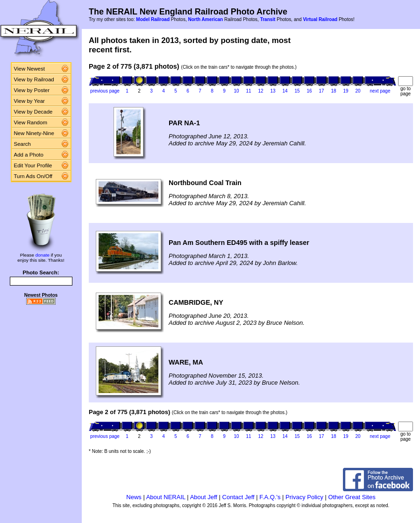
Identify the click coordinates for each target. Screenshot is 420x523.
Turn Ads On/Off (33, 176)
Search (23, 144)
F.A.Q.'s (270, 497)
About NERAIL (166, 497)
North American (205, 19)
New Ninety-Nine (34, 133)
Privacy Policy (304, 497)
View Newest (29, 69)
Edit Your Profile (33, 165)
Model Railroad (153, 19)
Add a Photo (29, 155)
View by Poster (32, 90)
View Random (31, 122)
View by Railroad (34, 79)
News (134, 497)
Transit (268, 19)
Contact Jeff (238, 497)
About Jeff (204, 497)
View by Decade (33, 112)
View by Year (29, 101)
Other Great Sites (352, 497)
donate (43, 255)
